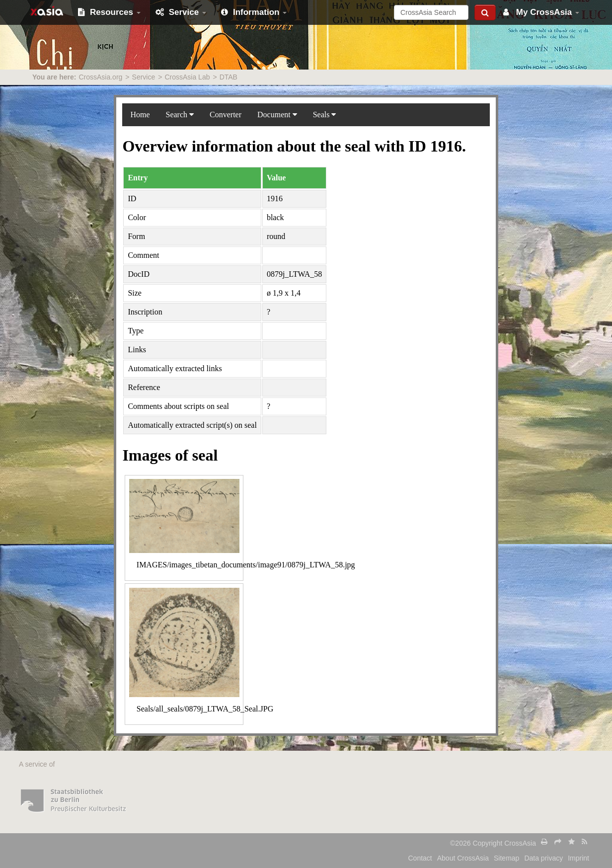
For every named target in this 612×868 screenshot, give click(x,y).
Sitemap (506, 858)
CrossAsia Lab (187, 77)
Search (180, 115)
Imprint (578, 858)
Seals (325, 115)
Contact (420, 858)
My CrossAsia (541, 12)
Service (181, 12)
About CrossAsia (463, 858)
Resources (109, 12)
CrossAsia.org (100, 77)
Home (140, 115)
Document (277, 115)
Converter (226, 115)
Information (254, 12)
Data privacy (543, 858)
